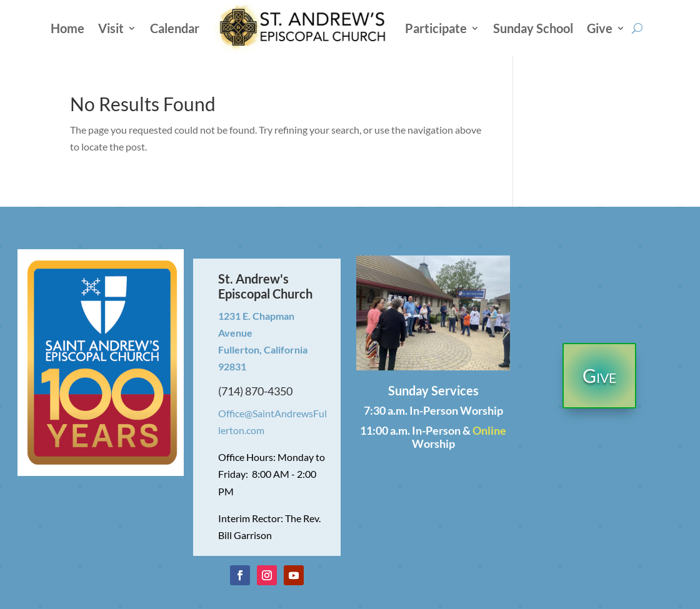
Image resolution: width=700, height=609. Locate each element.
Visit (111, 28)
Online (489, 430)
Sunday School (533, 28)
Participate (436, 28)
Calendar (175, 28)
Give (600, 28)
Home (67, 28)
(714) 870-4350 (255, 391)
